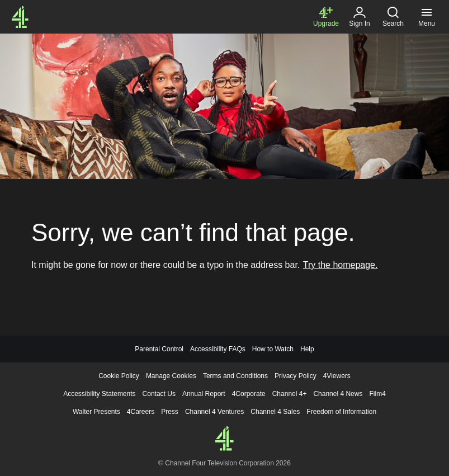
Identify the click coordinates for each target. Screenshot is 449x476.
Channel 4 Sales (275, 412)
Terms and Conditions (235, 376)
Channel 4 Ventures (214, 412)
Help (307, 349)
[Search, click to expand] (393, 17)
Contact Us (159, 394)
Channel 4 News (338, 394)
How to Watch (273, 349)
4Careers (141, 412)
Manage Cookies (171, 376)
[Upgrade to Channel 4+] (326, 17)
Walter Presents (96, 412)
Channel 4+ (290, 394)
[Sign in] (360, 17)
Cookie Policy (119, 376)
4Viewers (337, 376)
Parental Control (159, 349)
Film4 (377, 394)
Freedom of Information (341, 412)
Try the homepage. (341, 265)
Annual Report (204, 394)
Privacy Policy (296, 376)
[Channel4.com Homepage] (20, 17)
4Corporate (249, 394)
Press (170, 412)
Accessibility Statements (99, 394)
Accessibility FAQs (218, 349)
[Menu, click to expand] (427, 17)
